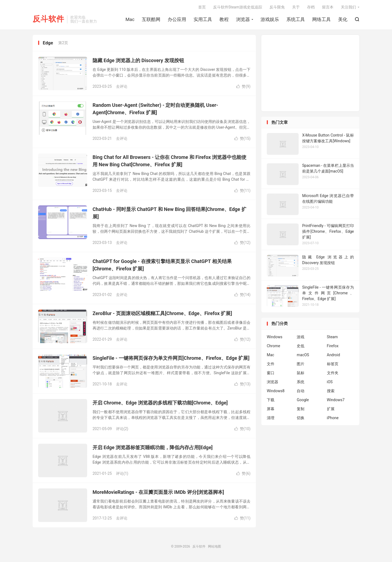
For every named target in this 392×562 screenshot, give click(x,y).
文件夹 (333, 373)
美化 (343, 19)
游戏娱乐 (270, 19)
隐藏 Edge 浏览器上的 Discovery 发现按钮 (138, 60)
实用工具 (203, 19)
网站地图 (215, 546)
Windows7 (336, 400)
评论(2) (122, 429)
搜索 (331, 391)
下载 (271, 400)
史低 (301, 346)
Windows (275, 337)
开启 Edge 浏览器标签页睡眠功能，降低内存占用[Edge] (153, 447)
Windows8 (276, 391)
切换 (301, 418)
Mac (130, 19)
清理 (271, 418)
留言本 (328, 7)
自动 (301, 391)
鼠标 (301, 373)
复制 (301, 409)
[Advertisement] (310, 73)
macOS (303, 355)
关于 (296, 7)
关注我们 (348, 7)
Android (334, 355)
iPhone (333, 418)
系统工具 (296, 19)
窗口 (271, 373)
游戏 (301, 337)
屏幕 (271, 409)
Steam (332, 337)
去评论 (122, 86)
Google (303, 400)
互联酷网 (151, 19)
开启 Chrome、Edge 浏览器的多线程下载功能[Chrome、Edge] (160, 403)
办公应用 (177, 19)
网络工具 (321, 19)
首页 (202, 7)
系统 (301, 382)
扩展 (331, 409)
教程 (224, 19)
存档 (311, 7)
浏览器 (243, 19)
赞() (243, 86)
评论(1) (122, 473)
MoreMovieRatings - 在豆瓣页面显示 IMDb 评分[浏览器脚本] (158, 492)
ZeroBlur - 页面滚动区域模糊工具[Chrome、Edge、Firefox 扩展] (162, 313)
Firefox (333, 346)
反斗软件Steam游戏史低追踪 (238, 7)
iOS (330, 382)
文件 (271, 364)
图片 (301, 364)
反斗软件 (48, 19)
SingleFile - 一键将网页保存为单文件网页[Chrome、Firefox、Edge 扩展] (171, 358)
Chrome (273, 346)
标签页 (333, 364)
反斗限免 (277, 7)
